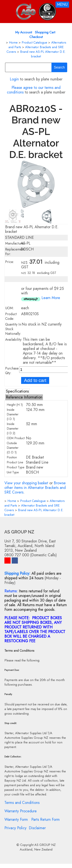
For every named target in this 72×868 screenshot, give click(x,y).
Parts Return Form (46, 820)
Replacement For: (15, 252)
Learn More (51, 298)
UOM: (10, 308)
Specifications (17, 391)
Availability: (14, 340)
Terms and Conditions (22, 803)
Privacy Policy (15, 828)
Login (14, 79)
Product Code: (11, 316)
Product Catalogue (34, 42)
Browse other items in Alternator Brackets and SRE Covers (35, 488)
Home (13, 42)
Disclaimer (37, 828)
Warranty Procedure (21, 811)
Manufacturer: (16, 243)
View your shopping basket (26, 483)
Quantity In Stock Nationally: (13, 329)
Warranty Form (16, 820)
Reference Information (24, 397)
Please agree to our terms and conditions (34, 90)
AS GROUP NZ (45, 845)
